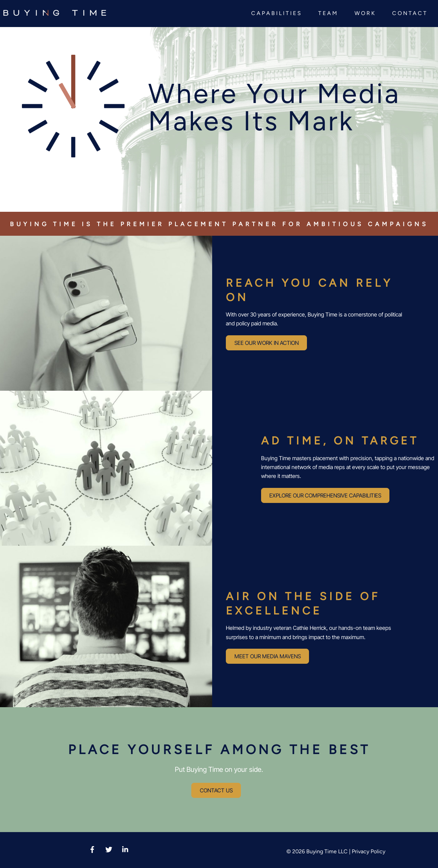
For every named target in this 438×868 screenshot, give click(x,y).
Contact (410, 13)
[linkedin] (126, 848)
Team (328, 13)
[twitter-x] (109, 848)
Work (365, 13)
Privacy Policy (369, 851)
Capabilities (277, 13)
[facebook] (92, 848)
